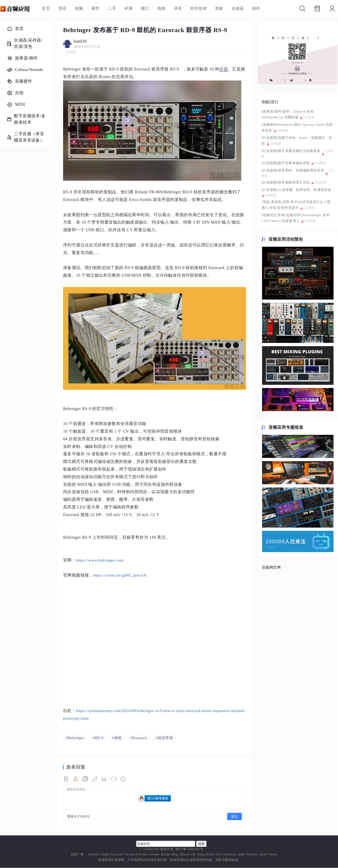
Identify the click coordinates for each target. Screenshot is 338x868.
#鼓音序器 (164, 738)
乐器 (224, 69)
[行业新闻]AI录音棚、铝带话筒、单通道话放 (296, 190)
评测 (128, 8)
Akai (219, 855)
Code (114, 779)
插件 (256, 8)
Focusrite (117, 855)
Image (85, 779)
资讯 (62, 8)
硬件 (96, 8)
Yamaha (93, 855)
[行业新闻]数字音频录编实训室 (286, 163)
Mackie (165, 855)
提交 (234, 817)
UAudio (105, 855)
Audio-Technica (247, 855)
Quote (104, 779)
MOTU (210, 855)
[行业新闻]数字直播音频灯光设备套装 (291, 151)
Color (76, 779)
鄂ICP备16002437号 (189, 849)
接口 (145, 8)
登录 (71, 817)
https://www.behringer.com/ (101, 560)
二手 (112, 8)
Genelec (154, 855)
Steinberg (229, 855)
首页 (46, 8)
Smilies (123, 779)
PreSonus (142, 855)
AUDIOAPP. (151, 849)
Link (95, 779)
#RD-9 (98, 738)
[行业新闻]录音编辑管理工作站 (286, 182)
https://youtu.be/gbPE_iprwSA (121, 575)
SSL (194, 855)
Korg (175, 855)
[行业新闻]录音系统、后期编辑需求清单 (293, 170)
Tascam (129, 855)
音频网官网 (271, 567)
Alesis (263, 855)
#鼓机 (117, 738)
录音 (178, 8)
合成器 (238, 8)
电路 (162, 8)
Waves (272, 855)
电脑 (79, 8)
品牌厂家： (79, 855)
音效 (219, 8)
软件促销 (198, 8)
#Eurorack (139, 738)
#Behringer (75, 738)
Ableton (185, 855)
